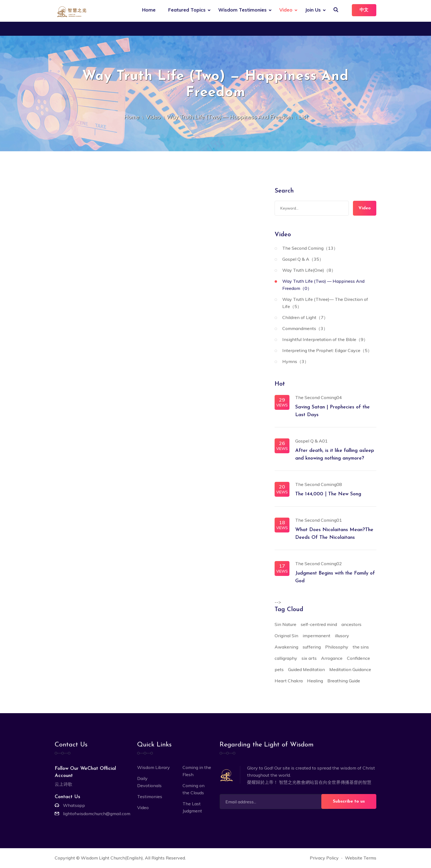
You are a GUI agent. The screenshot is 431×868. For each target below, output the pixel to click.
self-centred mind (319, 625)
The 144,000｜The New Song (328, 495)
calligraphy (286, 659)
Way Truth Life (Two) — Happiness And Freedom (230, 117)
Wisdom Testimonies (242, 10)
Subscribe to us (349, 802)
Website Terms (361, 858)
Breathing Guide (344, 681)
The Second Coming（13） (310, 249)
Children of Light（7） (305, 318)
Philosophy (337, 647)
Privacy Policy (324, 858)
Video (285, 10)
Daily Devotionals (149, 782)
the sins (361, 647)
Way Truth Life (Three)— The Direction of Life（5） (325, 303)
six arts (309, 659)
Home (148, 10)
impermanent (317, 636)
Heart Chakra (289, 681)
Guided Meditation (306, 670)
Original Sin (286, 636)
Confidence (358, 659)
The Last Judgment (192, 808)
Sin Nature (285, 625)
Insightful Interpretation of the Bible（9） (325, 340)
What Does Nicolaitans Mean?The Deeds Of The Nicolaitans (334, 534)
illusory (342, 636)
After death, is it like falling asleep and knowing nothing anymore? (335, 455)
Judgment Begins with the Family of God (335, 578)
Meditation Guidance (350, 670)
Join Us (312, 10)
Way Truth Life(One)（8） (309, 271)
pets (279, 670)
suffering (312, 647)
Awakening (286, 647)
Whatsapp (74, 806)
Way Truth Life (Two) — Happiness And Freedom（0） (323, 285)
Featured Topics (186, 10)
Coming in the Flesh (197, 771)
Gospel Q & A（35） (303, 260)
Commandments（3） (305, 329)
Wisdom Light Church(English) (112, 858)
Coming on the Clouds (194, 790)
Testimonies (150, 797)
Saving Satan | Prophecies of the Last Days (332, 412)
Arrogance (332, 659)
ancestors (351, 625)
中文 (364, 10)
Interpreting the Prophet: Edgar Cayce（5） (327, 351)
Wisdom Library (154, 768)
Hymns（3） (295, 362)
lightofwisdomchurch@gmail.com (97, 814)
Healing (315, 681)
